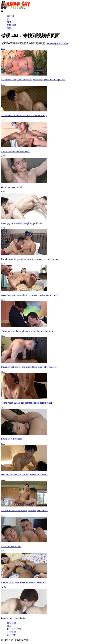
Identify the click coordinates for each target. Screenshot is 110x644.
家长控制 (11, 635)
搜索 (9, 28)
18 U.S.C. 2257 (14, 629)
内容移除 (11, 632)
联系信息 (11, 623)
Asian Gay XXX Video (57, 43)
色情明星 (11, 25)
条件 (9, 626)
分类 (9, 22)
